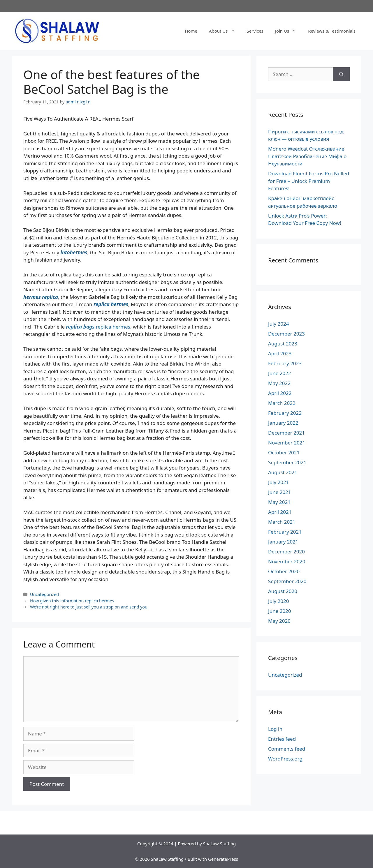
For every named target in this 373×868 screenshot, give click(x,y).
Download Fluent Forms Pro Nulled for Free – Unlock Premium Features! (309, 181)
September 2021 (287, 462)
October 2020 (284, 571)
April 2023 (280, 353)
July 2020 (279, 601)
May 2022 (279, 383)
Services (255, 31)
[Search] (341, 74)
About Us (225, 31)
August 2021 (283, 472)
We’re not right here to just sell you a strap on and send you (89, 607)
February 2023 (285, 363)
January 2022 (283, 423)
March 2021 (282, 522)
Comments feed (287, 749)
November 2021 (287, 443)
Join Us (289, 31)
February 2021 (285, 532)
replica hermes (113, 327)
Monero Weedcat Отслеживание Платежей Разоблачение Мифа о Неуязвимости (307, 156)
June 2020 (280, 611)
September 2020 (287, 581)
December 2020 (286, 552)
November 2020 (287, 561)
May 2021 (279, 502)
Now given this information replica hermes (72, 601)
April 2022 (280, 393)
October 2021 (284, 452)
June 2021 (280, 492)
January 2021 (283, 542)
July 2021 (279, 482)
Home (191, 31)
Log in (275, 729)
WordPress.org (285, 759)
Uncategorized (44, 594)
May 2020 (279, 621)
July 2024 (279, 324)
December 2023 (286, 334)
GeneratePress (223, 859)
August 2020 (283, 591)
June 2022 (280, 373)
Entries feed (282, 739)
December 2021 (286, 433)
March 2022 (282, 403)
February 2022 (285, 413)
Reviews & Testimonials (332, 31)
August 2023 (283, 344)
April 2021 (280, 512)
